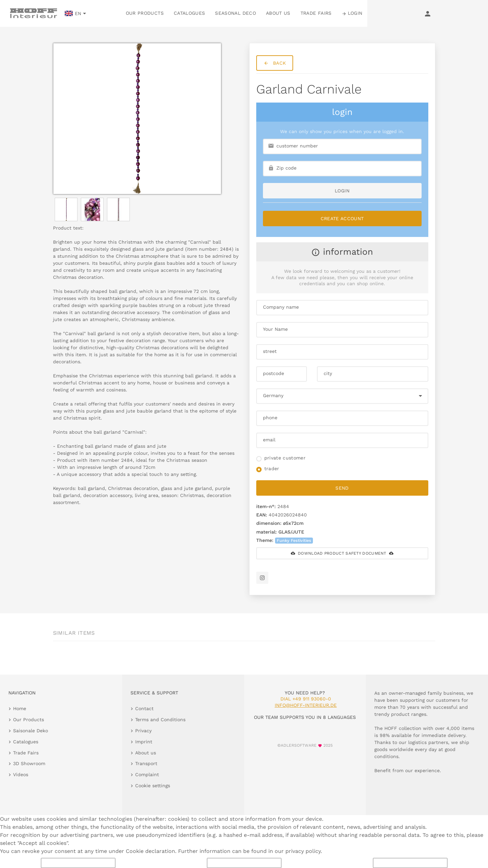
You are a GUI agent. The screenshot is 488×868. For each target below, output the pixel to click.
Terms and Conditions (160, 720)
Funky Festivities (294, 540)
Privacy (143, 731)
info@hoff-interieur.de (306, 705)
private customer (285, 458)
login (342, 191)
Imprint (144, 742)
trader (272, 469)
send (342, 488)
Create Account (342, 219)
